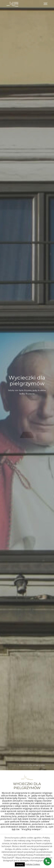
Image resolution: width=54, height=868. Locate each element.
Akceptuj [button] (20, 864)
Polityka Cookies (33, 864)
